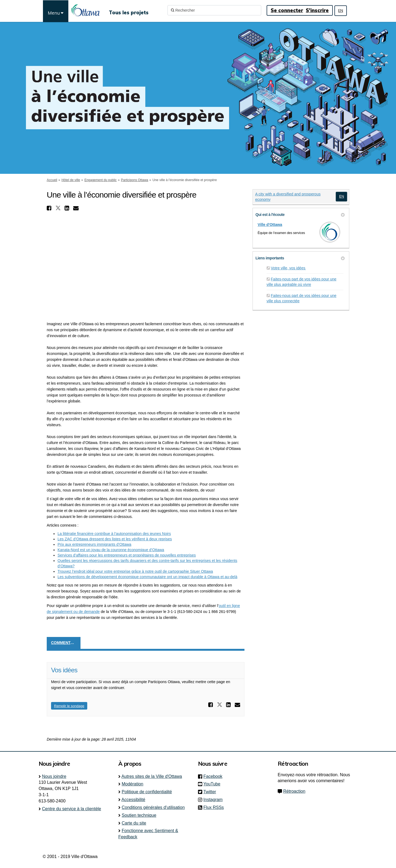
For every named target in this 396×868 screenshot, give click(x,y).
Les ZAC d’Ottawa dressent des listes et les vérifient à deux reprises (115, 539)
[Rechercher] (214, 10)
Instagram (215, 800)
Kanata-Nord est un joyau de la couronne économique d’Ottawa (111, 550)
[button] (50, 208)
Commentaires (66, 643)
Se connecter (287, 10)
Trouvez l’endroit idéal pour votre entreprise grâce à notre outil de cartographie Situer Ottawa (135, 571)
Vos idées (64, 670)
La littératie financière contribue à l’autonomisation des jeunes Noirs (114, 534)
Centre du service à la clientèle (71, 809)
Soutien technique (139, 815)
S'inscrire (317, 10)
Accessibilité (133, 800)
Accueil (52, 180)
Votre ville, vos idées (288, 268)
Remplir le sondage (69, 706)
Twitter (211, 792)
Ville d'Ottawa (270, 225)
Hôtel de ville (71, 180)
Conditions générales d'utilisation (153, 807)
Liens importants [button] (300, 258)
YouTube (214, 784)
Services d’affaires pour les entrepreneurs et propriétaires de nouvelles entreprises (127, 555)
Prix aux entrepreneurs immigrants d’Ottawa (94, 544)
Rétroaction (294, 791)
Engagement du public (100, 180)
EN (341, 11)
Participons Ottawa (135, 180)
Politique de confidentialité (147, 792)
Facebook (214, 776)
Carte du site (134, 823)
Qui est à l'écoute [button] (300, 215)
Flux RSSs (214, 807)
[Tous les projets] (129, 10)
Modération (132, 784)
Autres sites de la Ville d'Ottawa (152, 776)
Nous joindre (54, 776)
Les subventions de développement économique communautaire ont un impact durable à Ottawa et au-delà (147, 577)
